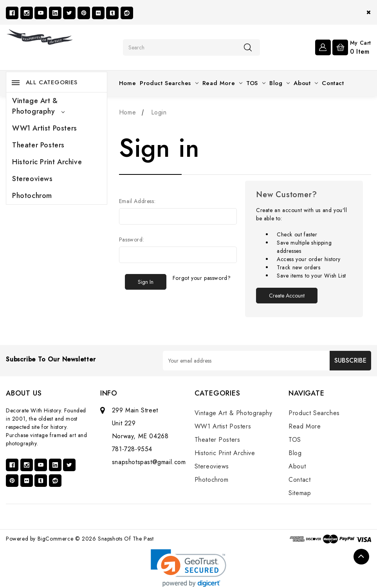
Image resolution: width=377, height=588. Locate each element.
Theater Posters (38, 145)
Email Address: (137, 201)
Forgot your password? (202, 278)
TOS (256, 83)
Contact (333, 83)
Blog (280, 83)
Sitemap (300, 493)
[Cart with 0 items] (352, 47)
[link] (188, 568)
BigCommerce (56, 539)
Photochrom (32, 196)
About (306, 83)
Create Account (287, 296)
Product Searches (169, 83)
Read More (222, 83)
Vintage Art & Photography (38, 106)
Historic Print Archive (47, 162)
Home (127, 83)
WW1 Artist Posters (45, 128)
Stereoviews (32, 179)
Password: (132, 240)
